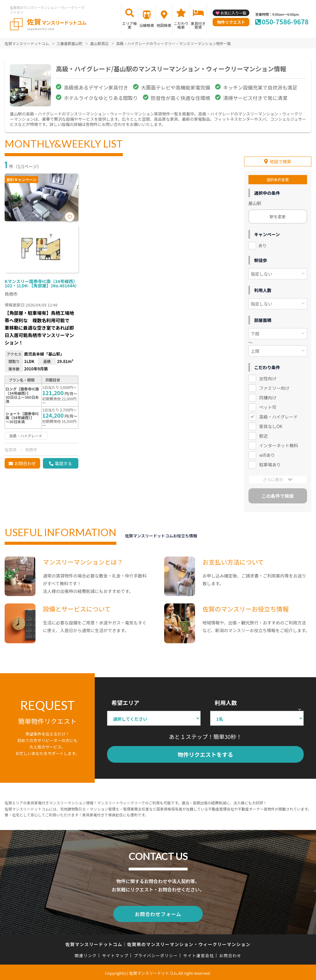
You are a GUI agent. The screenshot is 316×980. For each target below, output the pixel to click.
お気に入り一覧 (233, 13)
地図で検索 (281, 161)
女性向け (268, 378)
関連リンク (86, 954)
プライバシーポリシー (156, 954)
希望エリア (125, 702)
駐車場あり (270, 464)
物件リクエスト (231, 22)
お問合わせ (25, 463)
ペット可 (268, 407)
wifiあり (267, 454)
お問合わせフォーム (158, 913)
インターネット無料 (279, 445)
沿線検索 (147, 25)
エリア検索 (130, 25)
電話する (63, 463)
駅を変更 (278, 216)
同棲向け (268, 397)
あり (263, 245)
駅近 (264, 435)
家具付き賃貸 (198, 25)
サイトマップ (115, 954)
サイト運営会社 (198, 954)
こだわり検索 (181, 25)
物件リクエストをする (206, 754)
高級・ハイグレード (279, 416)
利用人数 (226, 702)
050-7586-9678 (285, 22)
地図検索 (164, 25)
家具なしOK (271, 426)
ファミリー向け (274, 387)
